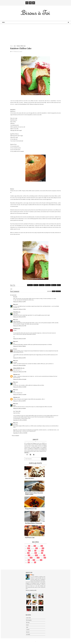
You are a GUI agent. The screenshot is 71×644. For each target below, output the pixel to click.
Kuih (26, 553)
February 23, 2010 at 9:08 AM (19, 346)
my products (41, 556)
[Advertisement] (35, 36)
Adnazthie (16, 312)
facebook (58, 291)
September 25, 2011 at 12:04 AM (20, 433)
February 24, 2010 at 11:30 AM (20, 387)
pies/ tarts (38, 560)
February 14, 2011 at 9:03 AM (19, 408)
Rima (14, 304)
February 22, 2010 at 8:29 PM (19, 317)
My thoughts (27, 558)
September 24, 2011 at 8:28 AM (20, 420)
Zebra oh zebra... (30, 478)
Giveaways (39, 551)
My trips (35, 558)
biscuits (26, 546)
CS (14, 349)
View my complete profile (31, 590)
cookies (40, 548)
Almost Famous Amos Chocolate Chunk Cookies (34, 494)
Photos (26, 560)
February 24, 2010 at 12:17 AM (20, 372)
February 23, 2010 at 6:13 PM (19, 358)
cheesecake (33, 548)
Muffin (26, 556)
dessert (26, 551)
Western (32, 563)
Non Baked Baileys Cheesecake (34, 523)
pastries (42, 558)
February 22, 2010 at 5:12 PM (19, 302)
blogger (49, 291)
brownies (39, 546)
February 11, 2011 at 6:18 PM (19, 401)
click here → (27, 452)
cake (26, 548)
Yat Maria (15, 329)
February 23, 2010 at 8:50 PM (19, 365)
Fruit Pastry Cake (30, 538)
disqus (54, 291)
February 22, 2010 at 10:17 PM (20, 326)
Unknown (15, 374)
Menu (3, 22)
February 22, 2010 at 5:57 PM (19, 309)
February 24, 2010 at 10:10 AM (20, 379)
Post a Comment (15, 436)
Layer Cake (32, 553)
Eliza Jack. (36, 641)
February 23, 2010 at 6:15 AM (19, 339)
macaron (39, 553)
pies (31, 560)
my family (33, 556)
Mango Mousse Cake (31, 509)
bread (32, 546)
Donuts (33, 551)
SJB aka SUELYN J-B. (18, 368)
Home (11, 46)
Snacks (26, 563)
